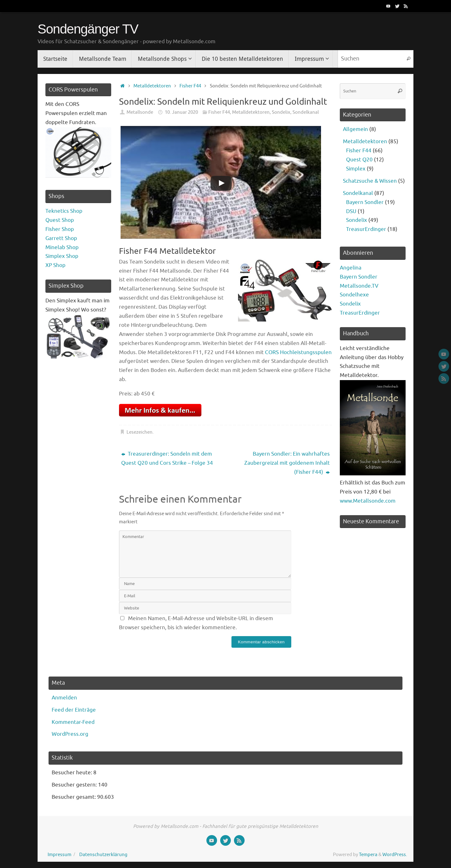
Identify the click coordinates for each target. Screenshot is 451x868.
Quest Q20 (359, 160)
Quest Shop (60, 220)
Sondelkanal (306, 112)
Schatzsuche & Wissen (370, 181)
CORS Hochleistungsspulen (298, 352)
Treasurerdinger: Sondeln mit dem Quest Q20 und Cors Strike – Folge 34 (167, 458)
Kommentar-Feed (73, 722)
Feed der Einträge (74, 710)
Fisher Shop (60, 229)
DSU (351, 211)
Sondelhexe (354, 295)
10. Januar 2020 (181, 112)
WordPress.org (70, 734)
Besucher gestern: (75, 785)
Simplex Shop (62, 256)
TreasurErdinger (366, 229)
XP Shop (55, 265)
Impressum (60, 855)
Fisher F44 (190, 86)
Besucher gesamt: (74, 797)
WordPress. (395, 855)
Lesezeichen (140, 432)
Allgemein (355, 129)
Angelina (351, 268)
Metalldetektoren (152, 86)
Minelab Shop (62, 247)
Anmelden (64, 698)
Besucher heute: (73, 773)
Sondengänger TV (88, 29)
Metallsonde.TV (359, 286)
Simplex (356, 169)
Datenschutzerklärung (103, 855)
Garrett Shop (61, 238)
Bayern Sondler (365, 202)
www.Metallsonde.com (368, 501)
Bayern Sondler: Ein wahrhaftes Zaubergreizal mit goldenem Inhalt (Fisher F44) (287, 463)
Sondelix (281, 112)
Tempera (368, 855)
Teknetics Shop (64, 211)
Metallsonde (140, 112)
